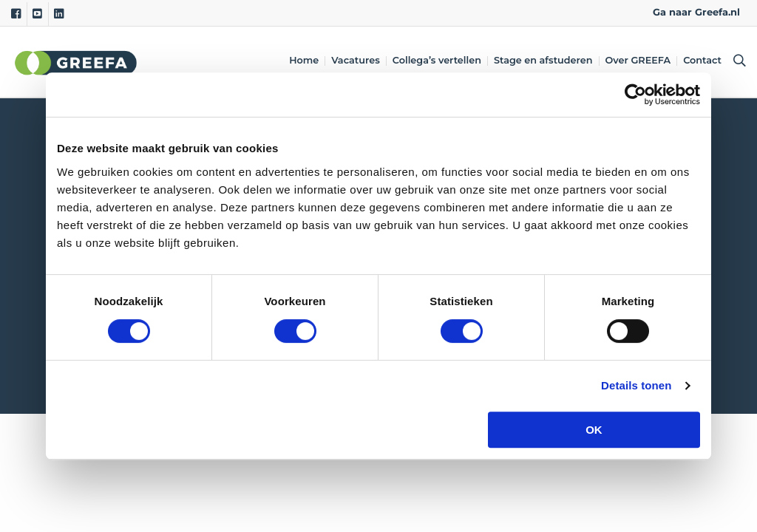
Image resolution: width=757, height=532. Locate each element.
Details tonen (636, 385)
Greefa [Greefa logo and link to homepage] (76, 62)
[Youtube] (37, 14)
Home (305, 61)
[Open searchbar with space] (737, 62)
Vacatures (356, 61)
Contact (703, 61)
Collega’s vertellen (438, 61)
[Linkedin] (59, 14)
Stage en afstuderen (544, 61)
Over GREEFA (639, 61)
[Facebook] (16, 14)
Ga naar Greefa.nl (696, 12)
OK (594, 430)
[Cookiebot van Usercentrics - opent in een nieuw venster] (635, 95)
